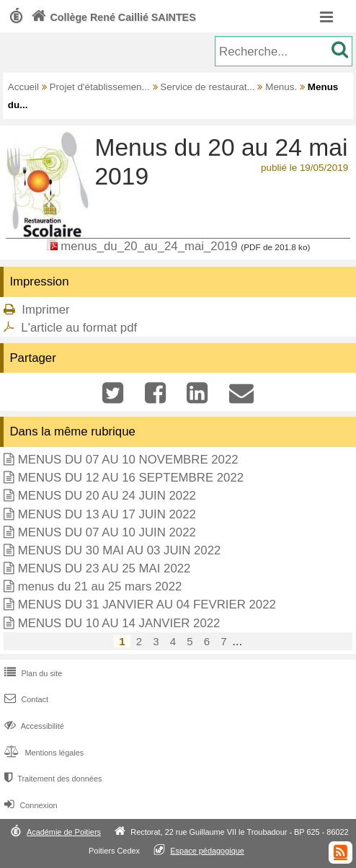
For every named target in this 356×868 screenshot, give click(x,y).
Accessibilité (33, 726)
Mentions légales (43, 753)
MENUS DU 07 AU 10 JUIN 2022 (107, 532)
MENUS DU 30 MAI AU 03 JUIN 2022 (120, 550)
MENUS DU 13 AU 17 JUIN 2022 (107, 514)
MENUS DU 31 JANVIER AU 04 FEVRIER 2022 (147, 604)
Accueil (23, 87)
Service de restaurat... (207, 87)
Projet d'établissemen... (100, 87)
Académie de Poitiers (64, 832)
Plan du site (32, 673)
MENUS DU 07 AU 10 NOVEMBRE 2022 (128, 460)
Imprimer (45, 310)
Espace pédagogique (207, 851)
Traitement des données (52, 779)
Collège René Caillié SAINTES (112, 17)
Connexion (29, 805)
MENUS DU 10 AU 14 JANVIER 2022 (119, 623)
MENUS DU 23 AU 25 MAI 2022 (104, 568)
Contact (25, 699)
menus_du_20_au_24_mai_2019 (149, 246)
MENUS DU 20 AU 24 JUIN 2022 (107, 496)
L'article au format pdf (79, 328)
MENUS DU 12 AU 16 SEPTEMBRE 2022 (131, 478)
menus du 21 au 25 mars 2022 (100, 586)
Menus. (281, 87)
